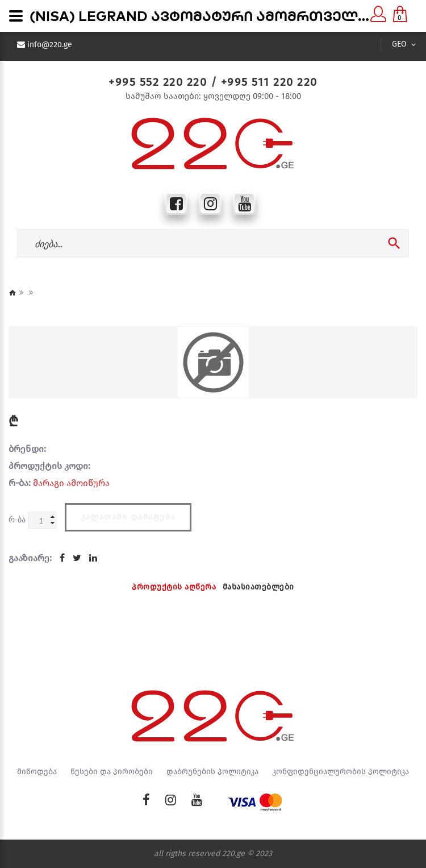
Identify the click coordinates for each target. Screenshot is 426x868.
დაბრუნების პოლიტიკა (212, 772)
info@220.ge (50, 45)
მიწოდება (37, 772)
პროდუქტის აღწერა (174, 587)
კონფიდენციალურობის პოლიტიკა (341, 772)
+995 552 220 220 (158, 82)
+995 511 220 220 (269, 82)
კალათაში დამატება (128, 517)
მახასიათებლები (258, 587)
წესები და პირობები (112, 772)
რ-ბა (17, 519)
